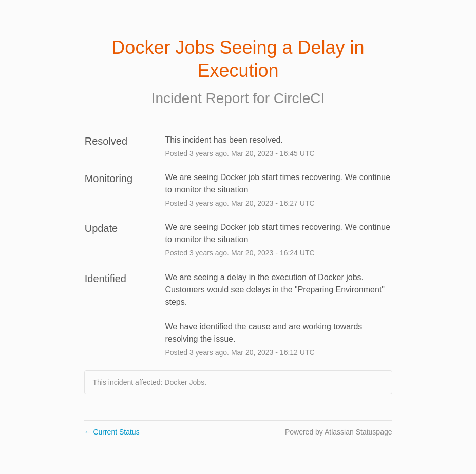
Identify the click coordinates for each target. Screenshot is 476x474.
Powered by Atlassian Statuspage (339, 432)
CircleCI (299, 98)
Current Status (112, 432)
